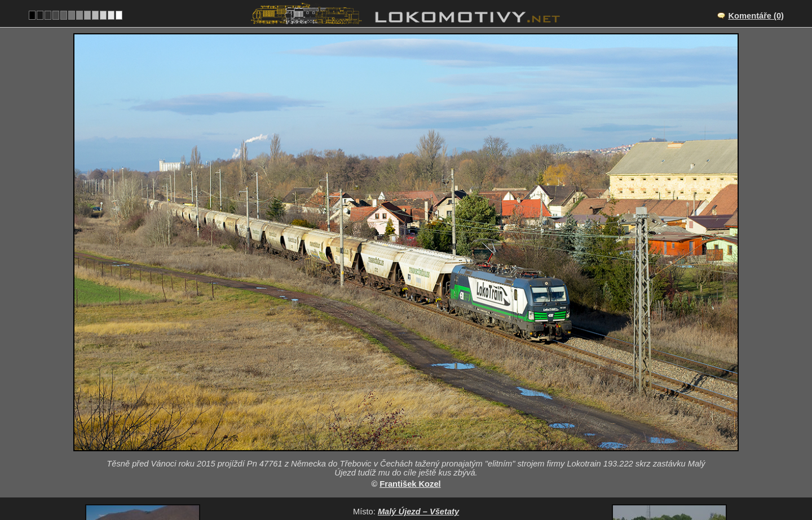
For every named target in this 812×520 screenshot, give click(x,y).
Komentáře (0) (756, 16)
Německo (400, 479)
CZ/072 (416, 432)
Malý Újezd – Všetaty (418, 420)
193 (439, 479)
